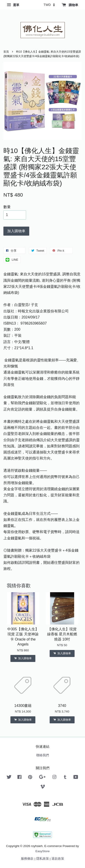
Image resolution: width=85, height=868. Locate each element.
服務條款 (27, 859)
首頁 (6, 52)
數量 (7, 207)
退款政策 (58, 859)
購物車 (70, 5)
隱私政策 (43, 859)
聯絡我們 (43, 755)
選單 (13, 5)
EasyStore (42, 851)
